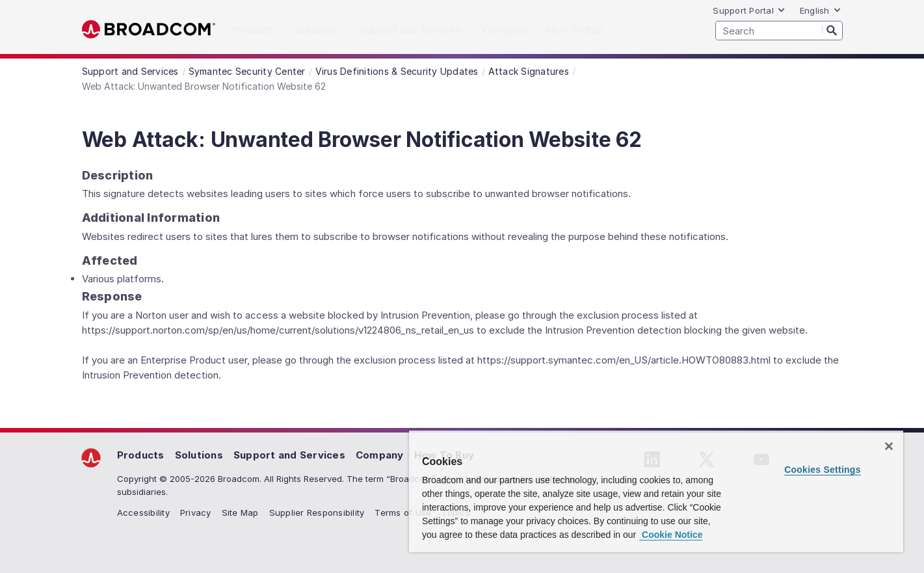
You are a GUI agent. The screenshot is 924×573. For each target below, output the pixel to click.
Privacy (196, 513)
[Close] (889, 446)
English (821, 10)
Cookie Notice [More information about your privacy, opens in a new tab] (671, 535)
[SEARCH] (779, 31)
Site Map (240, 513)
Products (141, 455)
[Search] (832, 30)
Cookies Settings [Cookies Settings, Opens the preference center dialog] (823, 470)
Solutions (199, 455)
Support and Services (289, 455)
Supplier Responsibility (317, 513)
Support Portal (749, 10)
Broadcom (149, 30)
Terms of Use (403, 513)
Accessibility (143, 513)
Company (380, 455)
